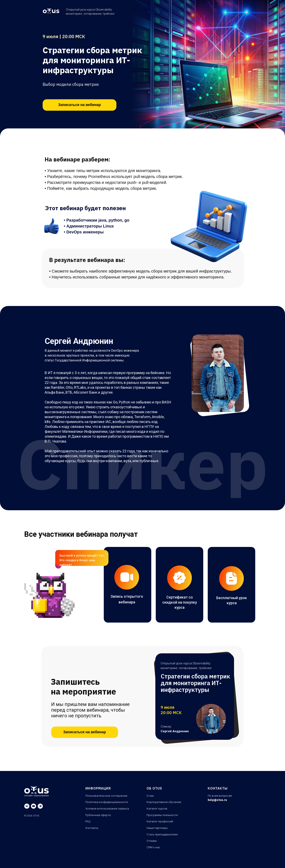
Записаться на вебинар (79, 105)
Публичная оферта (98, 815)
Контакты (92, 828)
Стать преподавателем (162, 834)
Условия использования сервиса (107, 808)
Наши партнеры (157, 828)
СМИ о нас (153, 847)
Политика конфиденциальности (107, 802)
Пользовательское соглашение (106, 796)
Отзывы (152, 841)
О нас (150, 796)
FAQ (88, 821)
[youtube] (34, 806)
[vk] (27, 806)
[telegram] (40, 806)
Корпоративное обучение (164, 802)
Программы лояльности (162, 815)
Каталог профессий (160, 821)
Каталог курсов (157, 808)
